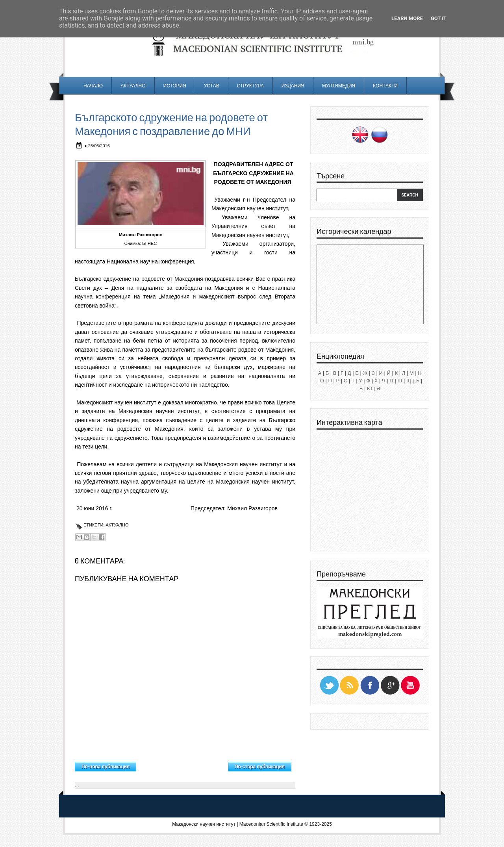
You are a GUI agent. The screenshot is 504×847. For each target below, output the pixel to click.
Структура (250, 86)
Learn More (407, 18)
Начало (93, 86)
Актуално (133, 86)
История (175, 86)
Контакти (385, 86)
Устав (212, 86)
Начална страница (182, 765)
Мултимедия (339, 86)
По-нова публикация (106, 767)
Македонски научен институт (204, 824)
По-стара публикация (260, 767)
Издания (293, 86)
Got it (439, 18)
